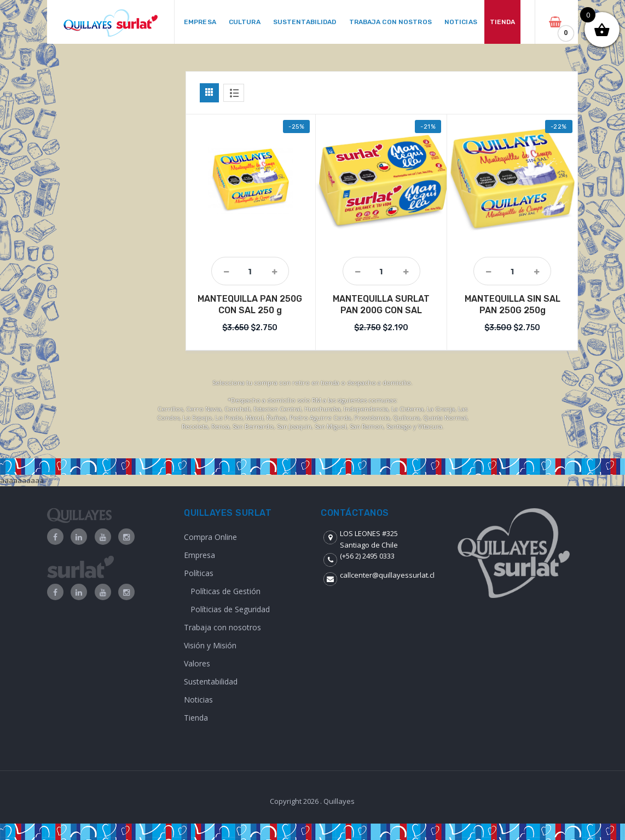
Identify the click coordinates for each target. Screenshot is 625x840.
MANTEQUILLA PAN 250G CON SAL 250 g (250, 304)
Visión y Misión (210, 645)
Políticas (199, 573)
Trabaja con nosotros (222, 627)
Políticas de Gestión (225, 591)
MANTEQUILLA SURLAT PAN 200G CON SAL (381, 304)
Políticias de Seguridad (230, 609)
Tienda (196, 718)
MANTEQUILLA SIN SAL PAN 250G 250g (513, 304)
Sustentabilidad (211, 681)
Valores (197, 663)
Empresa (199, 555)
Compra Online (210, 537)
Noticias (198, 700)
